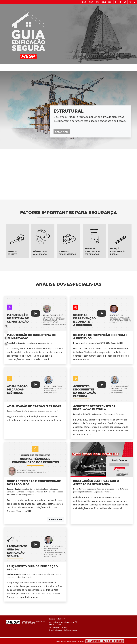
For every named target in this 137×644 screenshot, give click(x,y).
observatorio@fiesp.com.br (66, 630)
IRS (99, 2)
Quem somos (102, 67)
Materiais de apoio (126, 67)
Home (94, 67)
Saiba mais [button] (62, 132)
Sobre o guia (113, 67)
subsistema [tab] (13, 155)
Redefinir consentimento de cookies (105, 641)
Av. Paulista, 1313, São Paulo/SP (63, 622)
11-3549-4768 (62, 628)
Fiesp (71, 2)
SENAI (92, 2)
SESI (86, 2)
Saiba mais (56, 520)
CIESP (79, 2)
